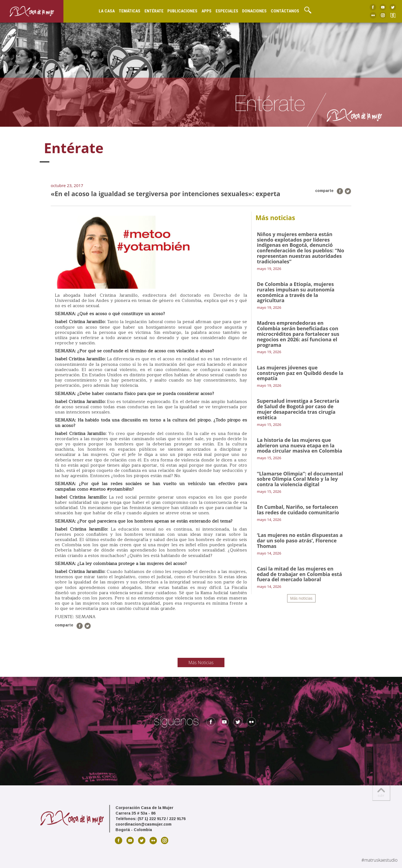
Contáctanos (285, 11)
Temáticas (130, 11)
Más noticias (301, 598)
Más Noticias (201, 663)
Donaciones (254, 11)
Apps (207, 11)
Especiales (227, 11)
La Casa (107, 11)
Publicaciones (182, 11)
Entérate (154, 11)
